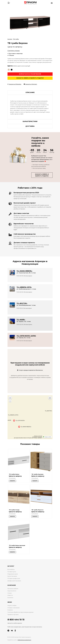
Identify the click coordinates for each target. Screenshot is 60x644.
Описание (30, 92)
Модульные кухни (13, 574)
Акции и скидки (12, 605)
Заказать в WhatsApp (14, 84)
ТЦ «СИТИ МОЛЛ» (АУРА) (26, 336)
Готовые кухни (12, 572)
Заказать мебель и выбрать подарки (30, 78)
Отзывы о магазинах (14, 608)
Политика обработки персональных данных (20, 612)
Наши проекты (12, 591)
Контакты (10, 598)
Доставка (30, 126)
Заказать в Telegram (30, 84)
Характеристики (30, 121)
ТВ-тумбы (16, 39)
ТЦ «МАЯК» (21, 320)
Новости (10, 595)
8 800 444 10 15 (16, 620)
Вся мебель (11, 570)
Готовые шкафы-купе (14, 578)
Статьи (10, 593)
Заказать (12, 481)
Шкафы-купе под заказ (14, 581)
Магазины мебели (13, 589)
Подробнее (12, 478)
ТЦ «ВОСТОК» (22, 303)
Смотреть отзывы (14, 51)
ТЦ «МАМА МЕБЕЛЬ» (24, 271)
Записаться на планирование (30, 74)
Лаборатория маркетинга (24, 640)
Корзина (10, 610)
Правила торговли (13, 615)
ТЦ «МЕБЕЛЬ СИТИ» (24, 287)
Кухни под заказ (12, 576)
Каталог (10, 39)
